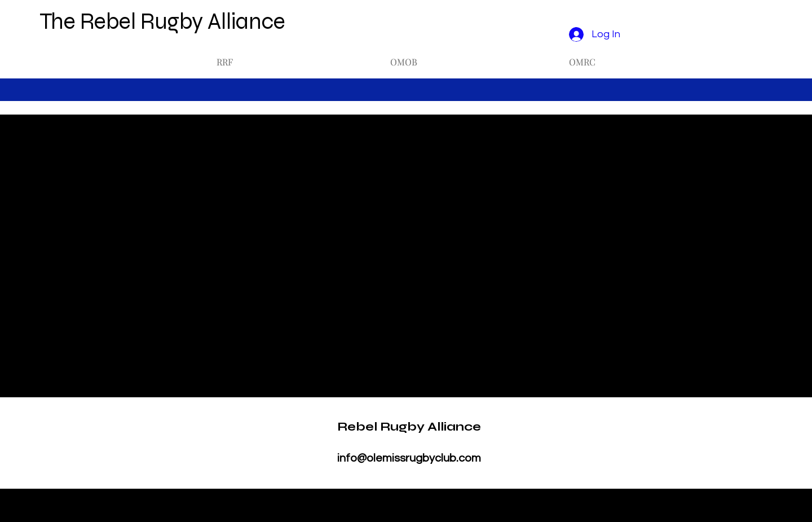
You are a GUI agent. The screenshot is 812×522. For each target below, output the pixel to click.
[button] (225, 57)
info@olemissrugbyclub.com (409, 458)
